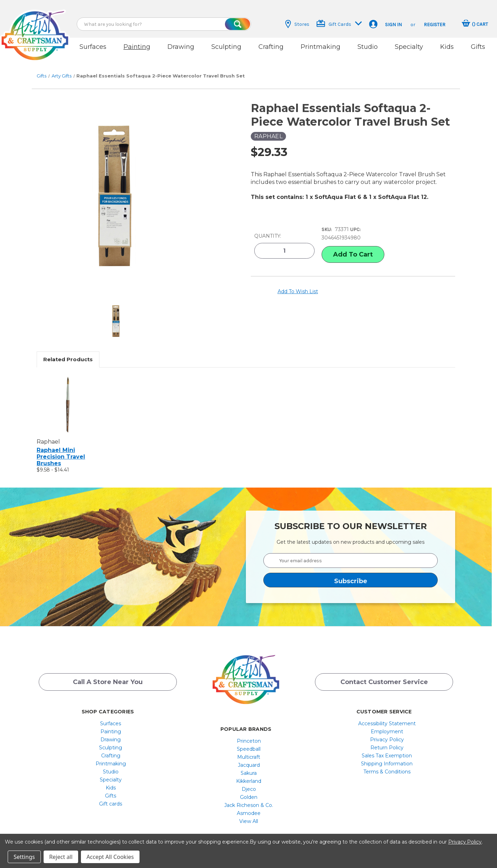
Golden (249, 789)
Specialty (409, 47)
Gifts (478, 47)
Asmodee (249, 806)
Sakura (249, 765)
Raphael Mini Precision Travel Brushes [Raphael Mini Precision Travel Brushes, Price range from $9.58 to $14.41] (61, 449)
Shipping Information (387, 756)
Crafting (271, 47)
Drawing (181, 47)
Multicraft (249, 749)
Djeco (249, 781)
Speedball (249, 741)
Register (435, 25)
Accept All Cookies (110, 857)
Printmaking (321, 47)
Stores (297, 24)
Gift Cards (339, 24)
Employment (387, 724)
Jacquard (249, 757)
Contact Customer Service (384, 676)
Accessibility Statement (387, 716)
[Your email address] (351, 552)
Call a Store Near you (108, 676)
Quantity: (268, 227)
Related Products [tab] (68, 351)
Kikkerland (249, 773)
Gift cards (111, 796)
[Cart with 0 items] (475, 24)
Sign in (393, 25)
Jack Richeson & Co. (249, 797)
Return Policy (387, 740)
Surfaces (93, 47)
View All (249, 814)
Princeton (249, 733)
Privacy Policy (387, 732)
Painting (137, 47)
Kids (447, 47)
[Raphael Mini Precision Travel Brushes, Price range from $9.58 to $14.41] (68, 396)
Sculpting (226, 47)
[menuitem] (111, 716)
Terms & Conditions (387, 764)
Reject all (61, 857)
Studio (368, 47)
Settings (24, 857)
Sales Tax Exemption (387, 748)
